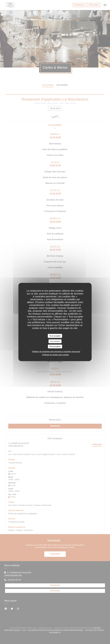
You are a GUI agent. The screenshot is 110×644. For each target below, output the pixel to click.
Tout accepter (55, 336)
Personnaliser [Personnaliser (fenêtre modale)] (55, 346)
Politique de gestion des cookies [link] (56, 355)
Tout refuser (55, 341)
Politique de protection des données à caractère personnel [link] (56, 351)
